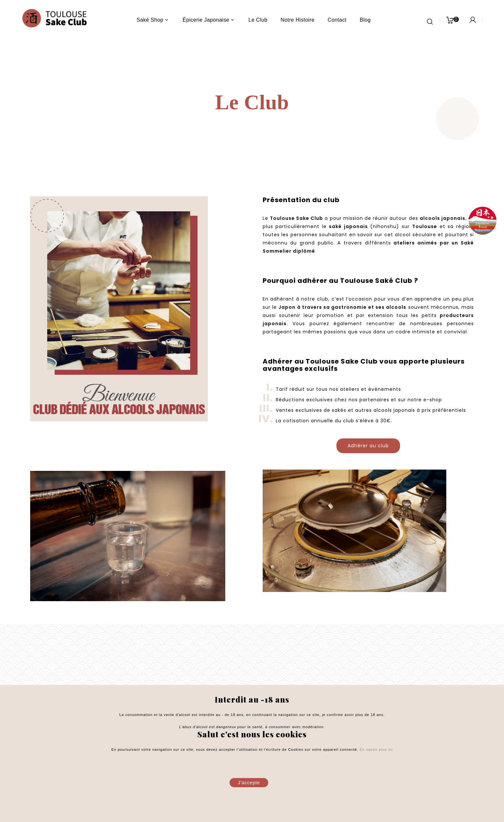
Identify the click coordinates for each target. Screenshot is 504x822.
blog (365, 20)
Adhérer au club (368, 446)
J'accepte (249, 783)
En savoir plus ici (376, 749)
